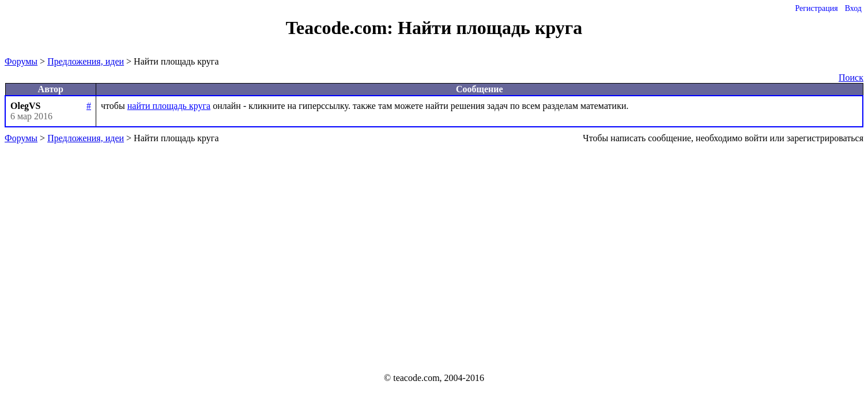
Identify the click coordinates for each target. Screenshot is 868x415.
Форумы (21, 61)
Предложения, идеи (86, 61)
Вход (853, 8)
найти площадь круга (169, 106)
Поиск (851, 78)
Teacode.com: (342, 28)
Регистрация (816, 8)
